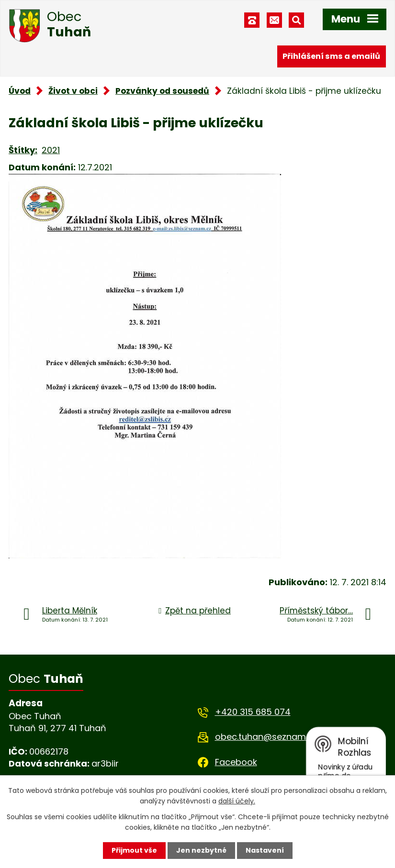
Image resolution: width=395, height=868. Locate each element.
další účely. (237, 801)
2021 (51, 150)
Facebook (236, 762)
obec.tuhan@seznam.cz (266, 737)
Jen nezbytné (201, 850)
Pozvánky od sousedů (162, 91)
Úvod (20, 91)
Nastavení (265, 850)
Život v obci (73, 91)
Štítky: (23, 150)
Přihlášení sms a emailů (331, 56)
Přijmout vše (134, 850)
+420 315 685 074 (253, 712)
